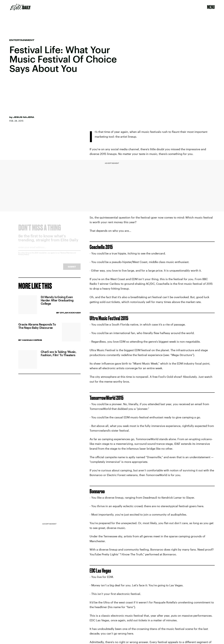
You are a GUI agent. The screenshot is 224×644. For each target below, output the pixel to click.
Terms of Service (67, 255)
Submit (72, 269)
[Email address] (49, 251)
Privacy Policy (24, 257)
